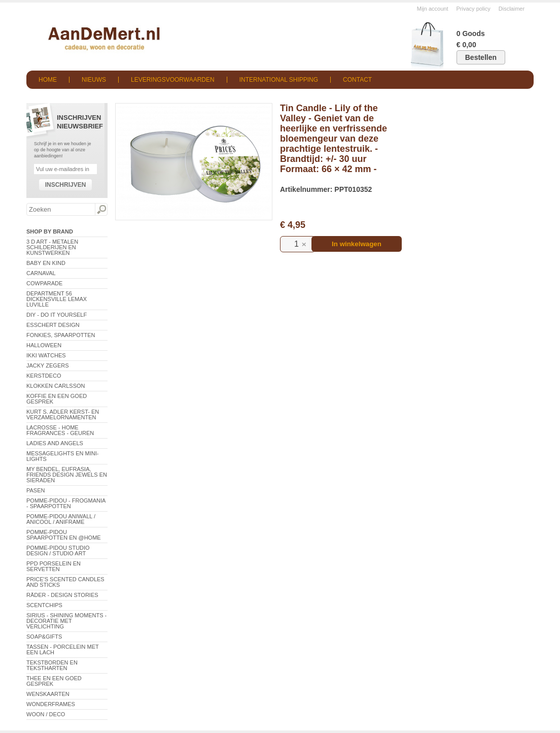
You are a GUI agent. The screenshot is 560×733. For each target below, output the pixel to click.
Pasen (36, 490)
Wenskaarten (48, 694)
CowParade (44, 283)
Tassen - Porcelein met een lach (63, 649)
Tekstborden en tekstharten (52, 665)
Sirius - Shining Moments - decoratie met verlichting (66, 621)
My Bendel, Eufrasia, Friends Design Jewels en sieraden (67, 475)
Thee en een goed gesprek (54, 681)
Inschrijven (66, 185)
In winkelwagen (357, 244)
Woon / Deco (46, 714)
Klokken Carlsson (56, 386)
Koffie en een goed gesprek (57, 399)
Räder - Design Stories (62, 595)
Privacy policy (474, 9)
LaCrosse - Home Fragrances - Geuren (60, 430)
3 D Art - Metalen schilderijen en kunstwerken (52, 247)
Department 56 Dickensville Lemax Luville (57, 299)
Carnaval (41, 273)
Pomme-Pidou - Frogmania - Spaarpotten (66, 503)
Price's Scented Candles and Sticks (65, 582)
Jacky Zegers (48, 365)
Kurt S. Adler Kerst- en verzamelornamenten (63, 414)
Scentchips (44, 605)
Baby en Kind (46, 263)
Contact (357, 80)
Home (48, 80)
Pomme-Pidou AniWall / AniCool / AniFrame (61, 519)
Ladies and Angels (55, 443)
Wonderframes (51, 704)
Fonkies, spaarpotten (61, 335)
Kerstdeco (44, 376)
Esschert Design (53, 325)
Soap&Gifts (44, 637)
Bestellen (481, 57)
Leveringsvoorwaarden (173, 80)
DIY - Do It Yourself (57, 315)
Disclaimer (512, 9)
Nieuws (94, 80)
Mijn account (433, 9)
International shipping (279, 80)
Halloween (44, 345)
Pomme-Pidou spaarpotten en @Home (64, 535)
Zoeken (101, 210)
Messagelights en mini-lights (62, 456)
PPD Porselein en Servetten (54, 566)
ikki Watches (46, 355)
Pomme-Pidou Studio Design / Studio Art (58, 551)
